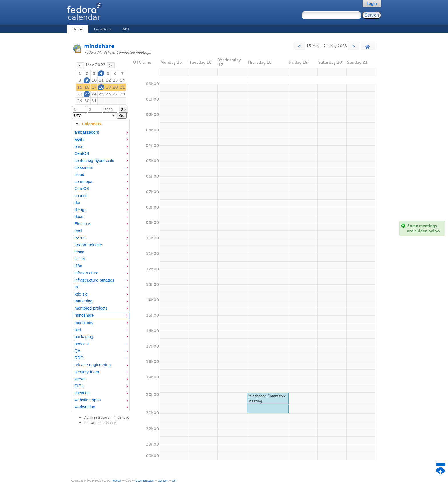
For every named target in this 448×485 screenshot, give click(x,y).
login (372, 3)
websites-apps (88, 400)
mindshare (99, 46)
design (81, 210)
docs (79, 217)
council (81, 196)
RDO (79, 358)
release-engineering (93, 365)
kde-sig (81, 294)
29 (80, 101)
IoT (78, 287)
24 (94, 94)
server (80, 379)
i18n (78, 266)
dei (77, 203)
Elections (83, 224)
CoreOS (82, 189)
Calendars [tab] (88, 124)
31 (94, 101)
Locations (103, 29)
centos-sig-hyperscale (94, 161)
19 (108, 87)
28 (122, 94)
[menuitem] (101, 132)
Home (77, 29)
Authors (163, 481)
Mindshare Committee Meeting (267, 398)
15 (80, 87)
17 (94, 87)
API (126, 29)
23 (87, 94)
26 (108, 94)
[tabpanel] (101, 270)
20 (115, 87)
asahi (79, 139)
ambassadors (87, 132)
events (81, 238)
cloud (79, 175)
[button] (299, 46)
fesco (79, 252)
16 (87, 87)
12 (108, 80)
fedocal (117, 481)
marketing (84, 301)
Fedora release (88, 245)
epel (78, 231)
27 (115, 94)
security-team (87, 372)
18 (101, 87)
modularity (84, 323)
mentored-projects (91, 308)
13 (115, 80)
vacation (82, 393)
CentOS (82, 153)
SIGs (79, 386)
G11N (80, 259)
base (79, 147)
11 (101, 80)
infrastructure (86, 273)
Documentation (145, 481)
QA (78, 351)
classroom (84, 167)
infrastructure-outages (94, 280)
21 (122, 87)
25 (101, 94)
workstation (85, 407)
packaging (84, 337)
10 (94, 80)
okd (78, 330)
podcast (82, 344)
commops (83, 181)
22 (80, 94)
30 (87, 101)
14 (122, 80)
